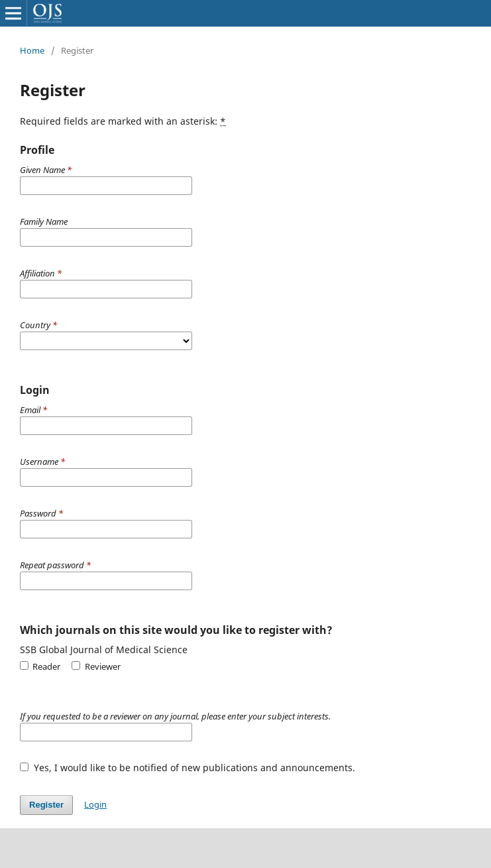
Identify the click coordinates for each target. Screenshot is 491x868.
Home (32, 50)
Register (46, 805)
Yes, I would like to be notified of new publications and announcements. (188, 768)
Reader (40, 666)
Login (95, 804)
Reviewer (96, 666)
